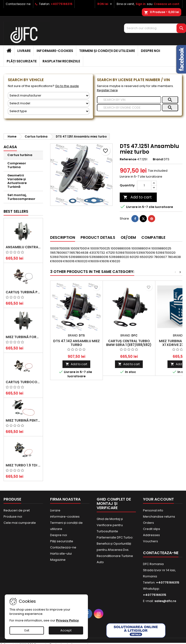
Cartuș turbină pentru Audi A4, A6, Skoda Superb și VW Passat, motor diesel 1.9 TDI (23, 292)
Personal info (153, 510)
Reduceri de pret (17, 510)
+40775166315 (62, 4)
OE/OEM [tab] (128, 237)
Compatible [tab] (153, 237)
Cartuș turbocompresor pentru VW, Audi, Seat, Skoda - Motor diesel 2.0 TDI (23, 382)
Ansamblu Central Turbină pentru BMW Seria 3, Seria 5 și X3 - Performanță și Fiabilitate (23, 247)
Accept (66, 630)
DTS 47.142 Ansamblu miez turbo (76, 343)
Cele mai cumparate (20, 523)
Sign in (141, 4)
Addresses (151, 535)
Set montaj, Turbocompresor (21, 197)
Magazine (58, 560)
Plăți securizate (22, 61)
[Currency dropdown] (105, 4)
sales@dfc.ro (165, 601)
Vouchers (150, 541)
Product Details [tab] (98, 237)
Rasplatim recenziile (61, 61)
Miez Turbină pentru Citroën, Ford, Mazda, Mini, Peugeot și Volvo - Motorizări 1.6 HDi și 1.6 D (23, 420)
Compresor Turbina (17, 165)
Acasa (10, 147)
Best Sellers (16, 211)
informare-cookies (55, 51)
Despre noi (150, 51)
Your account (158, 499)
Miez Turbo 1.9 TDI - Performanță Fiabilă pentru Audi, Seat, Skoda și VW (23, 465)
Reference (128, 159)
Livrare (24, 51)
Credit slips (152, 529)
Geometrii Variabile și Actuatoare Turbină (17, 181)
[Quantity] (144, 185)
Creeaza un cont (167, 4)
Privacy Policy (67, 620)
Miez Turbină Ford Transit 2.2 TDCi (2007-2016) (23, 337)
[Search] (155, 28)
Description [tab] (63, 237)
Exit (27, 630)
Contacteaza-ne (18, 4)
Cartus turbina (20, 155)
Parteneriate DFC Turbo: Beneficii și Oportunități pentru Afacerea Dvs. (115, 544)
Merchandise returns (159, 517)
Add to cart (138, 197)
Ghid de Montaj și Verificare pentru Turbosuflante (110, 525)
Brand (158, 159)
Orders (148, 523)
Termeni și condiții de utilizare (107, 51)
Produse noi (13, 517)
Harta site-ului (61, 554)
